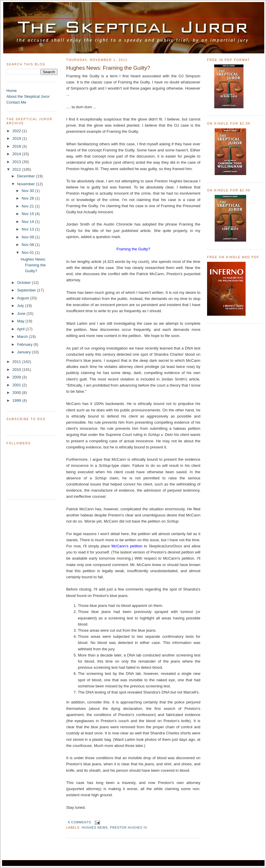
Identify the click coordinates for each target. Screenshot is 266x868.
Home (12, 91)
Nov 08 (28, 245)
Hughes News (95, 828)
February (25, 344)
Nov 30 (28, 191)
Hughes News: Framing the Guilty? (33, 265)
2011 (17, 362)
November (26, 184)
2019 (17, 138)
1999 (17, 400)
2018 (17, 146)
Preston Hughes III (128, 828)
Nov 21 (28, 206)
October (24, 283)
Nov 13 (28, 229)
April (21, 329)
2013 (17, 162)
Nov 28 (28, 198)
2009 (17, 377)
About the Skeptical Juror (28, 96)
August (23, 298)
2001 (17, 385)
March (23, 337)
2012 (17, 169)
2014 (17, 154)
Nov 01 (28, 253)
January (24, 352)
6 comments (79, 822)
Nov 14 (28, 222)
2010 (17, 370)
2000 (17, 393)
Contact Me (16, 102)
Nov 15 (28, 214)
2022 (17, 131)
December (26, 176)
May (21, 321)
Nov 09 (28, 237)
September (27, 290)
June (22, 314)
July (21, 306)
